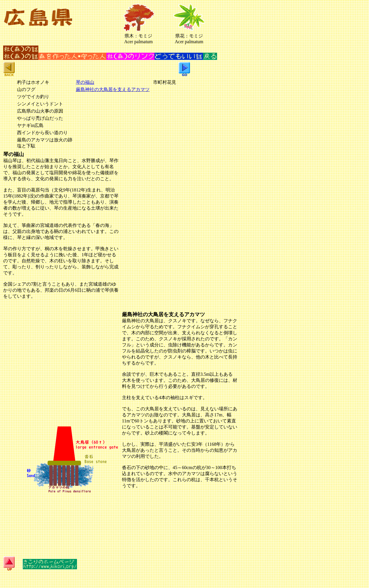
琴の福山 (85, 82)
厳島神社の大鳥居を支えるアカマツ (113, 89)
